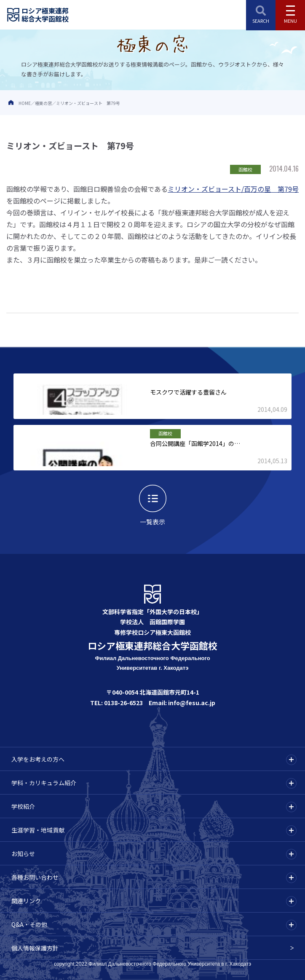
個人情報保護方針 (35, 948)
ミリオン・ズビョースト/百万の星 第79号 (233, 189)
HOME (25, 103)
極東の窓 (43, 103)
